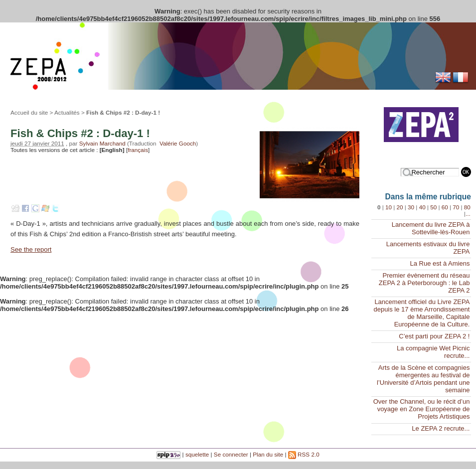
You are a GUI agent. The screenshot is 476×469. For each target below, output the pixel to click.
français (138, 150)
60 (445, 207)
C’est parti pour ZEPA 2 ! (434, 336)
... (468, 214)
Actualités (67, 112)
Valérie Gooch (178, 143)
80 (467, 207)
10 (389, 207)
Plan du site (268, 454)
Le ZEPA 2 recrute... (441, 428)
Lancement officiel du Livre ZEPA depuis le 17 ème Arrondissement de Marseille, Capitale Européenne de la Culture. (421, 313)
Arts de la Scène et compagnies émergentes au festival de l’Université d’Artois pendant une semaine (423, 379)
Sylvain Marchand (102, 143)
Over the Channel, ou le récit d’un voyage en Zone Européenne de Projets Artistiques (422, 409)
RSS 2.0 (304, 454)
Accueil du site (29, 112)
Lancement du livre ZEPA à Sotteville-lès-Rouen (431, 228)
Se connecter (231, 454)
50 (433, 207)
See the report (31, 249)
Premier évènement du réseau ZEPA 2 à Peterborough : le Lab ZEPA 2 (424, 283)
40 (422, 207)
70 (456, 207)
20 (400, 207)
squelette (197, 454)
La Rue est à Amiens (440, 263)
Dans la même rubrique (428, 197)
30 (411, 207)
